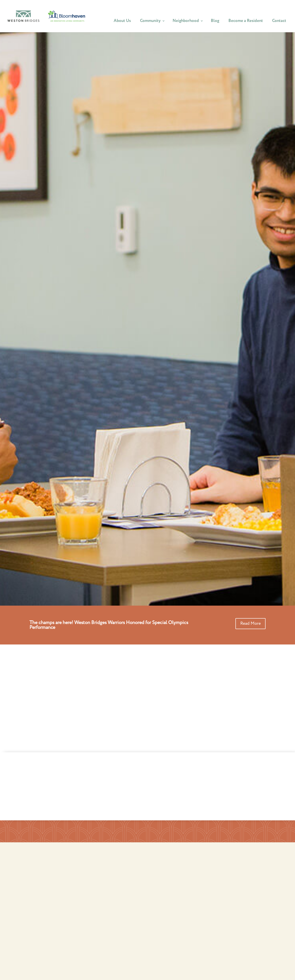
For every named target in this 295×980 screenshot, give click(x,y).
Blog (215, 22)
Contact (279, 22)
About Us (122, 22)
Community (150, 22)
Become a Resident (246, 22)
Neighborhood (186, 22)
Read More (250, 624)
